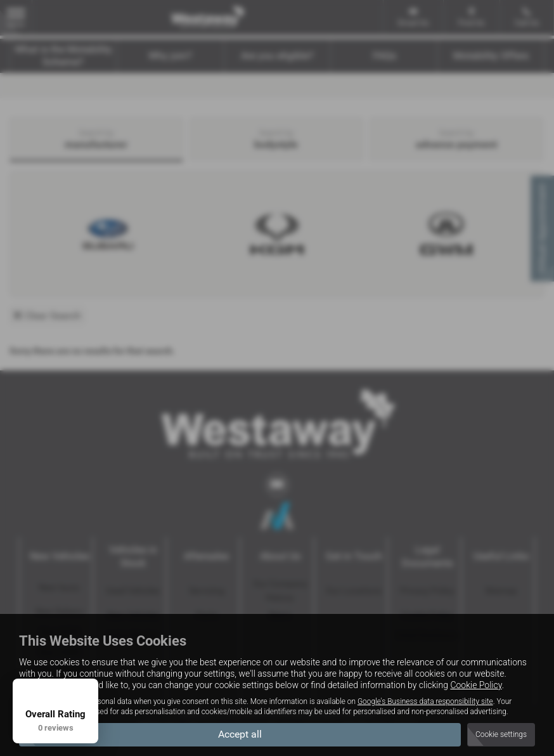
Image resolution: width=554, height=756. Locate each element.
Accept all (240, 734)
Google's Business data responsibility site (425, 701)
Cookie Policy (476, 685)
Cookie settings (501, 734)
